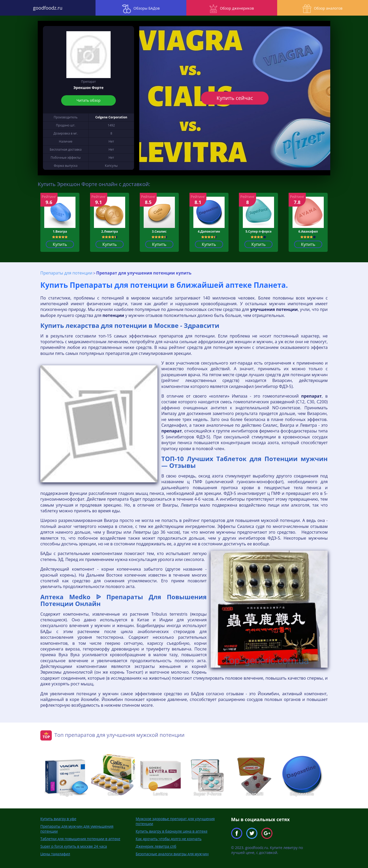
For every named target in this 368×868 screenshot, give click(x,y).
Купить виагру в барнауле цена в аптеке (172, 831)
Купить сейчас (235, 98)
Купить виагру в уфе (58, 819)
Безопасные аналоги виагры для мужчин (172, 854)
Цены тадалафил (55, 854)
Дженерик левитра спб (156, 846)
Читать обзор (88, 100)
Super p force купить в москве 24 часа (74, 846)
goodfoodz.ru (46, 8)
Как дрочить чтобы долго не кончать (169, 839)
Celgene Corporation (111, 117)
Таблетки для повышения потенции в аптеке (80, 839)
